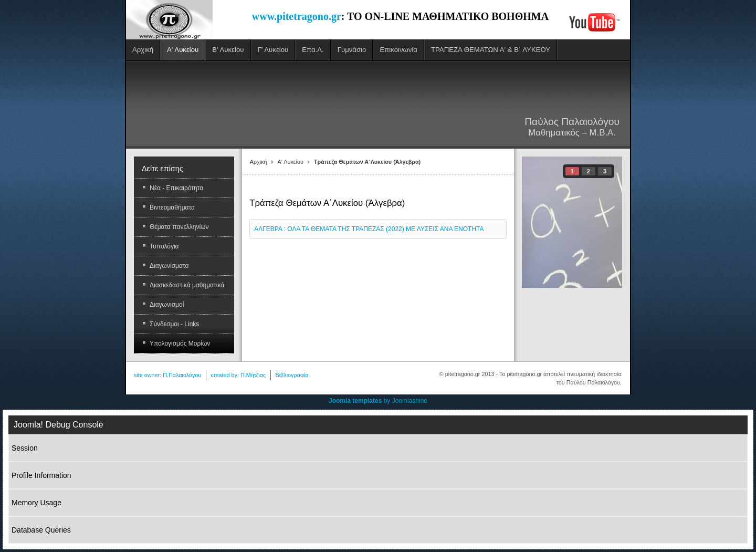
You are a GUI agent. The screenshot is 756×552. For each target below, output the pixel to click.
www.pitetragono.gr (297, 16)
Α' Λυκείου (291, 162)
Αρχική (259, 162)
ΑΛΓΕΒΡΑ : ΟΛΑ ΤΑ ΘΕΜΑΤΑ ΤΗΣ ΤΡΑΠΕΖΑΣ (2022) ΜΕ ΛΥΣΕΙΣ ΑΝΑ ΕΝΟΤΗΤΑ (369, 229)
